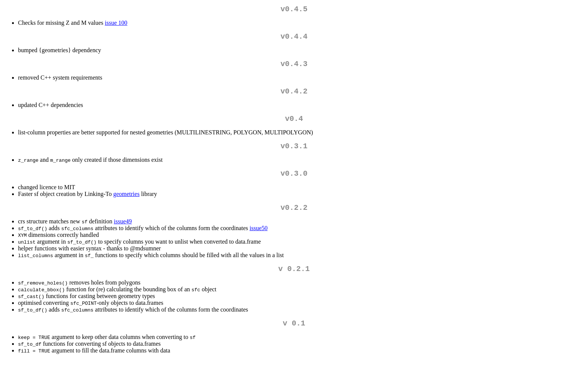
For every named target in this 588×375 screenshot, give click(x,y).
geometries (126, 204)
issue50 (259, 240)
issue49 (123, 233)
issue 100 (116, 24)
